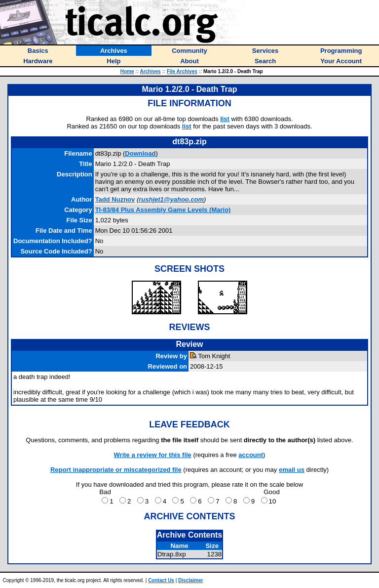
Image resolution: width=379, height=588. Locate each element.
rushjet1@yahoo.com (171, 199)
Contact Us (161, 580)
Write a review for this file (153, 455)
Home (127, 71)
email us (292, 470)
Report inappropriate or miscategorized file (116, 470)
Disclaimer (191, 580)
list (225, 119)
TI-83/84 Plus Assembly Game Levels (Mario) (163, 210)
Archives (150, 71)
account (251, 455)
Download (140, 153)
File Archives (182, 71)
